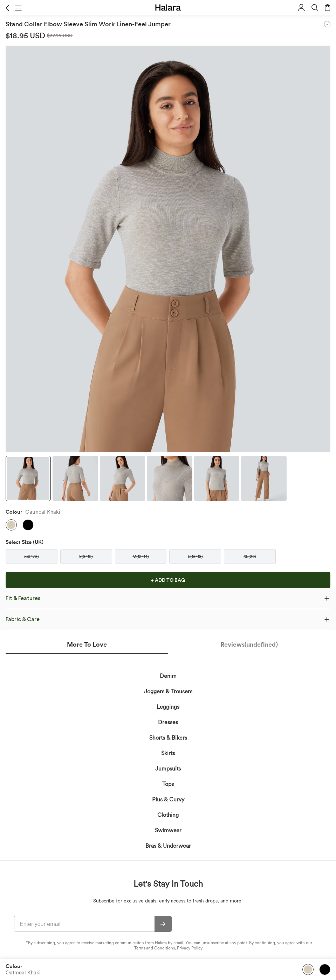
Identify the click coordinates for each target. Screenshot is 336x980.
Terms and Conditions (155, 948)
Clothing (168, 815)
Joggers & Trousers (168, 691)
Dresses (168, 722)
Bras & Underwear (168, 846)
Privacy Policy (190, 948)
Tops (168, 784)
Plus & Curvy (168, 799)
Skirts (168, 753)
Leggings (168, 707)
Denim (168, 676)
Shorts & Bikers (168, 738)
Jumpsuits (168, 769)
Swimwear (168, 830)
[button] (8, 8)
